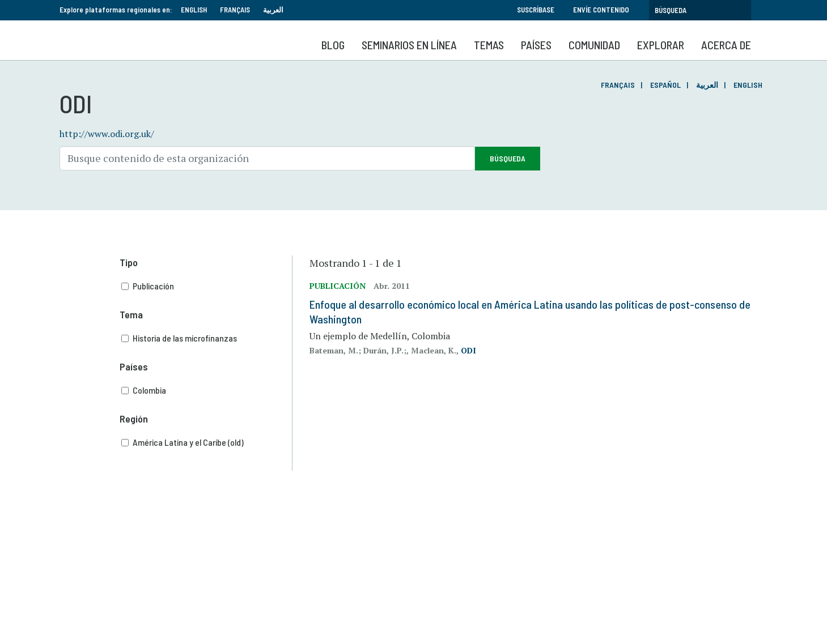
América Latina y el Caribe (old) (207, 442)
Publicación (207, 286)
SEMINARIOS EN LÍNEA (409, 45)
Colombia (207, 390)
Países (536, 45)
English (194, 10)
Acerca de (726, 45)
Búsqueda (508, 158)
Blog (333, 45)
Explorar (661, 45)
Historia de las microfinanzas (207, 338)
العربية (273, 10)
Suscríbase (536, 10)
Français (235, 10)
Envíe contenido (601, 10)
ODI (468, 350)
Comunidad (594, 45)
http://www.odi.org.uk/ (107, 134)
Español (665, 85)
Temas (489, 45)
